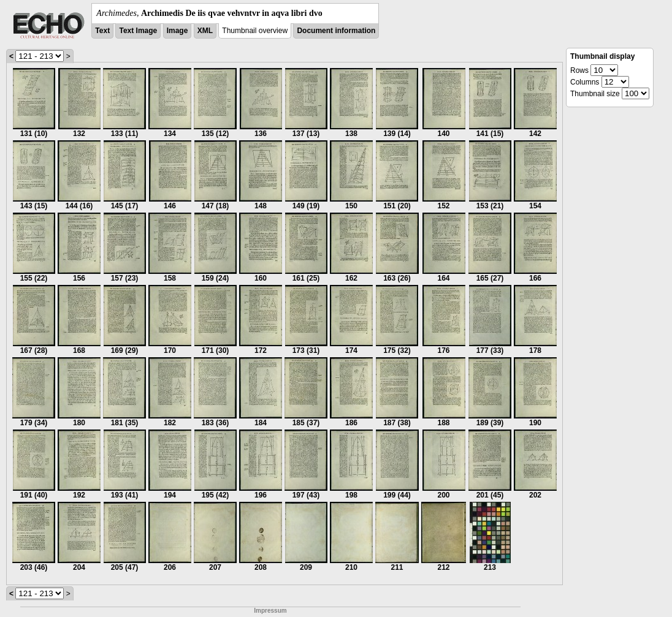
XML (205, 31)
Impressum (270, 611)
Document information (336, 31)
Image (178, 31)
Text (102, 31)
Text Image (138, 31)
